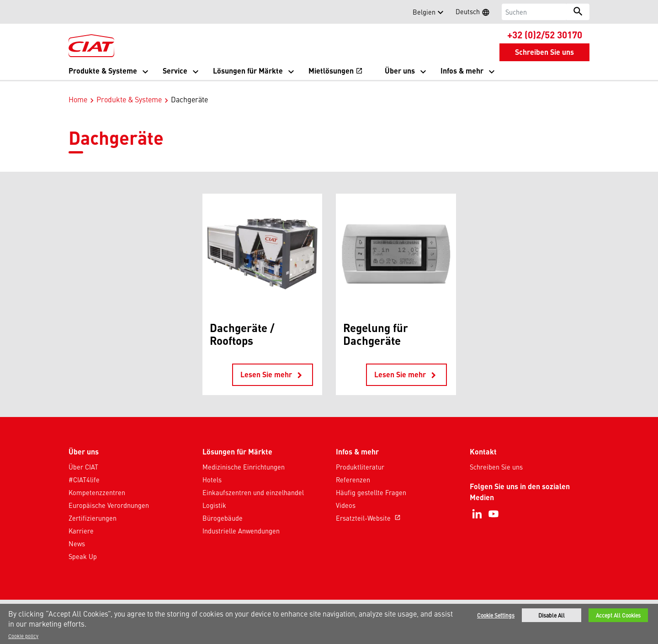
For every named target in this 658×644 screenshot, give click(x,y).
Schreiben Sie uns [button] (544, 52)
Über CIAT (83, 457)
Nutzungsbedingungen (346, 602)
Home (78, 90)
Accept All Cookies (618, 615)
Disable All (552, 615)
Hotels (212, 470)
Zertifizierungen (93, 508)
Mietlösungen (336, 71)
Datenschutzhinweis (277, 602)
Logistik (214, 496)
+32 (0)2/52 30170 (545, 34)
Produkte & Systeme (129, 90)
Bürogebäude (223, 508)
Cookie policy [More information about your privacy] (23, 636)
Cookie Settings (496, 615)
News (77, 534)
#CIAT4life (84, 470)
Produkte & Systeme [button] (103, 71)
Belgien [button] (424, 12)
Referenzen (353, 470)
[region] (329, 624)
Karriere (81, 521)
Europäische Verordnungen (109, 496)
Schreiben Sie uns (496, 457)
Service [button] (175, 71)
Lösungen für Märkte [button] (248, 71)
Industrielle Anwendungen (241, 521)
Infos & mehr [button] (462, 71)
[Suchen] (534, 12)
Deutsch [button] (475, 13)
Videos (346, 496)
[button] (74, 12)
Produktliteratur (360, 457)
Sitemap (398, 602)
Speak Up (83, 547)
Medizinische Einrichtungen (244, 457)
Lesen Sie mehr (273, 365)
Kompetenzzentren (97, 483)
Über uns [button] (400, 71)
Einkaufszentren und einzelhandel (253, 483)
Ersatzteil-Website (369, 508)
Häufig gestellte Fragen (371, 483)
